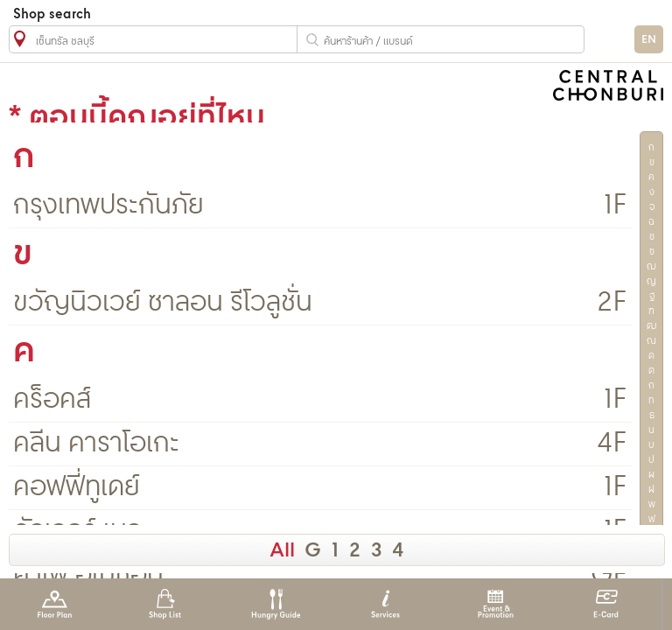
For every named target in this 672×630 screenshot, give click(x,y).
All (282, 551)
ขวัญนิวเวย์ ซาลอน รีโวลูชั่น (163, 303)
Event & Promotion (496, 604)
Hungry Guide (275, 604)
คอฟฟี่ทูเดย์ (77, 488)
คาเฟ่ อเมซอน (88, 575)
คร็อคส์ (52, 400)
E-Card (606, 604)
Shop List (165, 604)
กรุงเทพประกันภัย (108, 206)
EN (649, 40)
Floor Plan (55, 604)
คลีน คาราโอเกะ (96, 444)
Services (385, 604)
